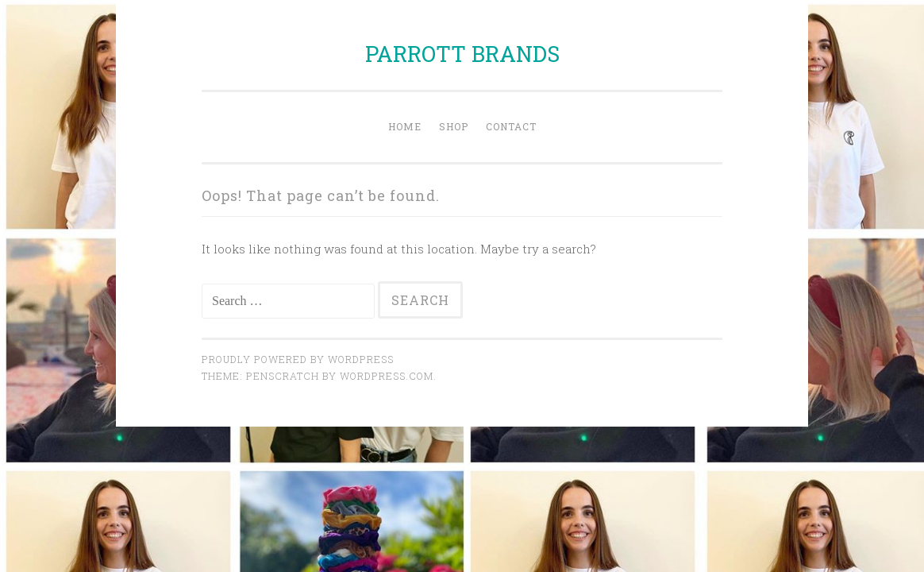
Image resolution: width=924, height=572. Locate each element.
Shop (454, 126)
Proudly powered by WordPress (298, 359)
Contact (511, 126)
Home (405, 126)
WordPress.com (387, 376)
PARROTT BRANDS (462, 54)
